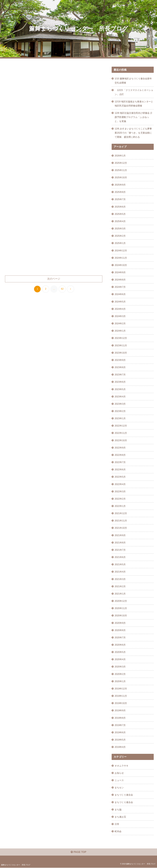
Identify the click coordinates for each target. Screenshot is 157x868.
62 (62, 290)
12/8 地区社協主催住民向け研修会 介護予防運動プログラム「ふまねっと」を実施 (134, 117)
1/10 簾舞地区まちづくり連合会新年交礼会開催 (133, 81)
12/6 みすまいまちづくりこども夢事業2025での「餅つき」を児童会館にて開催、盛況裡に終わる (133, 133)
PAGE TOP (78, 852)
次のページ (54, 280)
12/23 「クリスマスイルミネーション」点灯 (134, 92)
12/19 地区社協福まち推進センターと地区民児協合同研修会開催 (134, 104)
